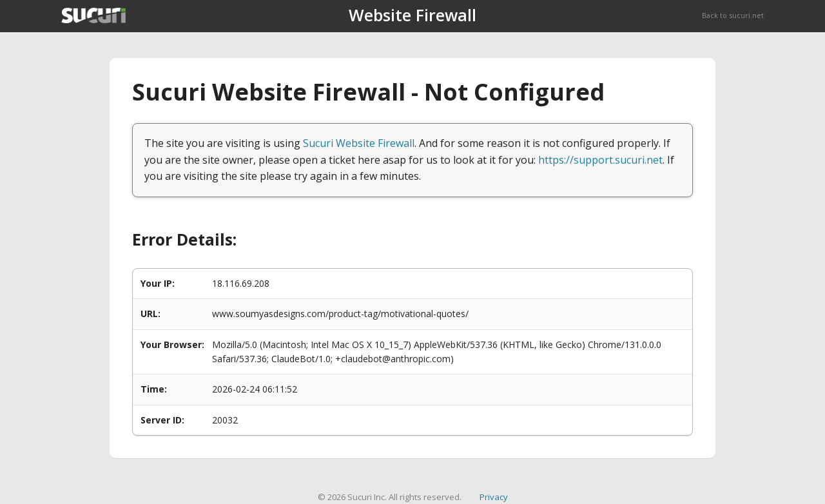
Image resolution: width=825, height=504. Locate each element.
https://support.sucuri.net (600, 160)
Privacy (494, 497)
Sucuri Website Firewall (359, 143)
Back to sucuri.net (733, 15)
